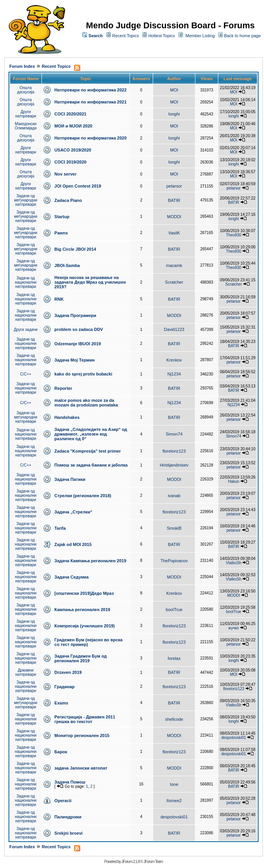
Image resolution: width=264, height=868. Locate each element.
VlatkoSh (234, 563)
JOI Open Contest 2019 (78, 186)
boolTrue (174, 610)
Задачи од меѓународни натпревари (26, 200)
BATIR (174, 200)
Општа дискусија (26, 90)
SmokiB (174, 528)
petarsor (174, 186)
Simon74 (174, 434)
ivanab (174, 496)
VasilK (174, 233)
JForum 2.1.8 (130, 862)
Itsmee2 (174, 801)
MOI (174, 90)
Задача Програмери (75, 315)
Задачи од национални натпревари (26, 282)
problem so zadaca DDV (79, 329)
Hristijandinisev (174, 465)
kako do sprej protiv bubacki (83, 374)
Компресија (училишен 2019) (85, 626)
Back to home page (242, 36)
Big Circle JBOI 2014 (75, 249)
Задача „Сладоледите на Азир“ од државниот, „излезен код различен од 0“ (91, 434)
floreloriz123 (174, 451)
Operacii (63, 801)
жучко (234, 628)
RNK (59, 299)
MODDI (174, 217)
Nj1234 (174, 374)
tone (174, 784)
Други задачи (26, 330)
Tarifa (60, 528)
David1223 (174, 329)
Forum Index (22, 66)
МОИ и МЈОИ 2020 (73, 126)
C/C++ (26, 374)
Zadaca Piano (68, 200)
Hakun (234, 481)
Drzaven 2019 (68, 672)
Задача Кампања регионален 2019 (90, 561)
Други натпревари (26, 114)
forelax (174, 658)
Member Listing (200, 36)
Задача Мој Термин (74, 360)
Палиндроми (68, 817)
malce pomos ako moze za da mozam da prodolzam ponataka (86, 403)
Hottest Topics (161, 36)
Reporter (63, 388)
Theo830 (234, 235)
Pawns (61, 233)
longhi (174, 114)
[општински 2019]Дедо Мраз (84, 593)
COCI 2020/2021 (70, 114)
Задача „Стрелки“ (73, 512)
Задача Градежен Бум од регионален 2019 (80, 658)
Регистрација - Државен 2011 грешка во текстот (85, 719)
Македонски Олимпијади (26, 126)
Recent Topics (125, 36)
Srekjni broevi (68, 833)
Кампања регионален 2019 (82, 610)
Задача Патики (70, 479)
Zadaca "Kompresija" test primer (87, 451)
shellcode (174, 719)
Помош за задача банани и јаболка (91, 465)
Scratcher (174, 282)
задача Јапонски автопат (81, 768)
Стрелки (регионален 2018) (83, 496)
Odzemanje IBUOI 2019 (78, 344)
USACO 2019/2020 (73, 150)
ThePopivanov (174, 561)
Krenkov (174, 360)
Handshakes (67, 417)
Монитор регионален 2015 (82, 735)
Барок (61, 752)
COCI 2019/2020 (70, 162)
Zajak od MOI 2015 (73, 544)
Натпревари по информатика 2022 (90, 90)
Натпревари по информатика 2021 (90, 102)
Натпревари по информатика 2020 (90, 138)
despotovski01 (234, 738)
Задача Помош (70, 782)
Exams (61, 703)
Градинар (64, 687)
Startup (62, 217)
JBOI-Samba (67, 265)
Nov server (65, 174)
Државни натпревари (26, 672)
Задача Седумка (71, 577)
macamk (174, 265)
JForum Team (153, 862)
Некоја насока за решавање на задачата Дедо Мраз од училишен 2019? (90, 282)
